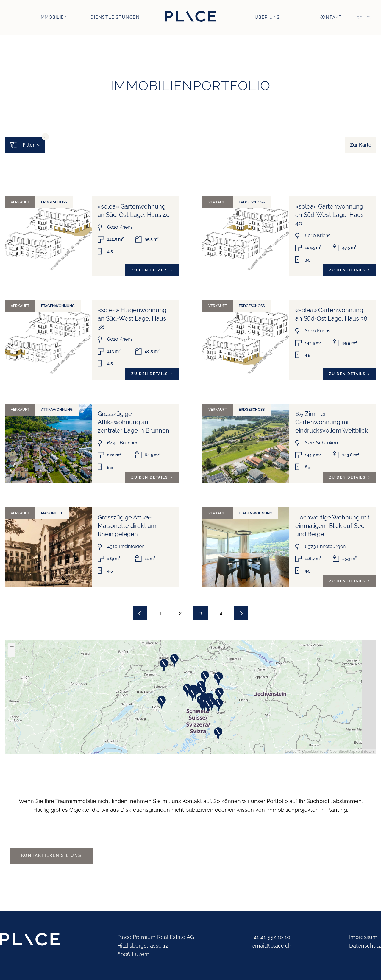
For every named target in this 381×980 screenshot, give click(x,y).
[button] (214, 688)
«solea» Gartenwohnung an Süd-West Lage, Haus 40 (330, 215)
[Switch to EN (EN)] (369, 18)
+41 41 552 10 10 (271, 937)
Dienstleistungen (115, 17)
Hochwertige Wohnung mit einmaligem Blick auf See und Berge (332, 526)
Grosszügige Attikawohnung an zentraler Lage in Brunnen (133, 422)
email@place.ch (272, 946)
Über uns (267, 17)
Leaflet (290, 752)
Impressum (363, 937)
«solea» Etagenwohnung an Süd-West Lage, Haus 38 (132, 318)
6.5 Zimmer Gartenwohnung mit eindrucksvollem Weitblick (332, 422)
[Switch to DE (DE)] (359, 18)
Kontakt (331, 17)
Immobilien (54, 17)
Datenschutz (365, 946)
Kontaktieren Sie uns (51, 855)
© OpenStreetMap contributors (350, 752)
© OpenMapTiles (312, 752)
